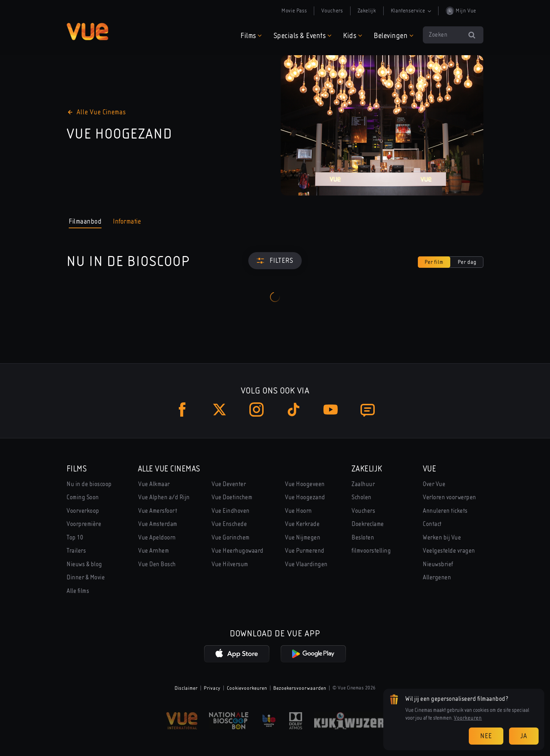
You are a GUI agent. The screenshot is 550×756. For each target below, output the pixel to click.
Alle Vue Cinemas (169, 469)
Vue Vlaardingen (306, 564)
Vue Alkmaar (154, 484)
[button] (251, 35)
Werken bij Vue (442, 538)
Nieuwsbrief (438, 564)
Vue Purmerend (305, 551)
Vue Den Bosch (157, 564)
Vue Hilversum (230, 564)
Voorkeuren (468, 718)
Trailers (76, 551)
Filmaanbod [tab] (85, 223)
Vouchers (332, 11)
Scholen (362, 497)
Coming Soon (83, 497)
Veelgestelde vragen (449, 551)
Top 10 (75, 538)
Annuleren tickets (445, 511)
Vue (429, 469)
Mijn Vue (461, 11)
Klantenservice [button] (411, 11)
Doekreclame (368, 524)
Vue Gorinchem (231, 538)
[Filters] (275, 261)
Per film (434, 262)
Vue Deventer (229, 484)
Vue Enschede (229, 524)
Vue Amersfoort (158, 511)
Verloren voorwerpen (450, 497)
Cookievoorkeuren (247, 688)
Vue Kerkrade (302, 524)
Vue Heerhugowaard (238, 551)
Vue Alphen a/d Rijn (164, 497)
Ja (524, 736)
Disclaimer (186, 688)
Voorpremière (84, 524)
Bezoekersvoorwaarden (300, 688)
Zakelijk (367, 11)
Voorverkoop (83, 511)
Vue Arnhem (154, 551)
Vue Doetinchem (232, 497)
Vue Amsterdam (158, 524)
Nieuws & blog (84, 564)
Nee (486, 736)
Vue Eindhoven (231, 511)
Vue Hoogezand (305, 497)
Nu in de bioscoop (89, 484)
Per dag (467, 262)
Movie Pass (294, 11)
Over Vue (434, 484)
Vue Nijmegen (303, 538)
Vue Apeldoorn (157, 538)
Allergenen (437, 577)
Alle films (78, 591)
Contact (432, 524)
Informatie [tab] (127, 221)
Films (77, 469)
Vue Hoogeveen (305, 484)
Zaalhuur (363, 484)
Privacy (212, 688)
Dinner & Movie (86, 577)
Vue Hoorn (299, 511)
